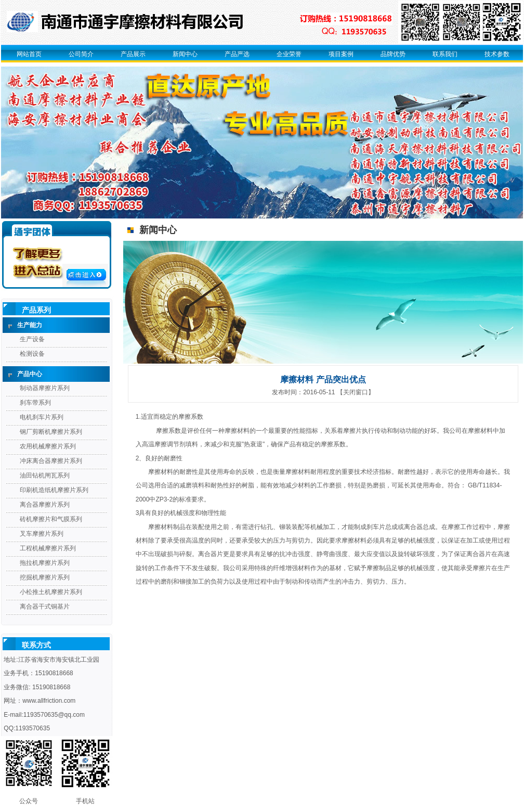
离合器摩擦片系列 (45, 505)
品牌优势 (393, 54)
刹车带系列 (35, 403)
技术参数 (497, 54)
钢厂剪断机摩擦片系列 (51, 432)
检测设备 (32, 354)
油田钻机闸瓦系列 (45, 475)
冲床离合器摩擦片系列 (51, 461)
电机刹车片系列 (42, 417)
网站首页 (29, 54)
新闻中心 (185, 54)
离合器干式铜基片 (45, 607)
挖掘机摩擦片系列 (45, 577)
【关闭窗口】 (356, 392)
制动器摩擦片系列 (45, 388)
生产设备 (32, 339)
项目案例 (341, 54)
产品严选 (237, 54)
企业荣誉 (289, 54)
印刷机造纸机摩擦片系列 (54, 490)
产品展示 (133, 54)
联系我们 (445, 54)
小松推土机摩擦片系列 (51, 592)
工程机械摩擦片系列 (48, 548)
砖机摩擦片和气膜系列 (51, 519)
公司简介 (81, 54)
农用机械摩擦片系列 (48, 446)
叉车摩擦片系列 (42, 534)
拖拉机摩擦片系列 (45, 563)
